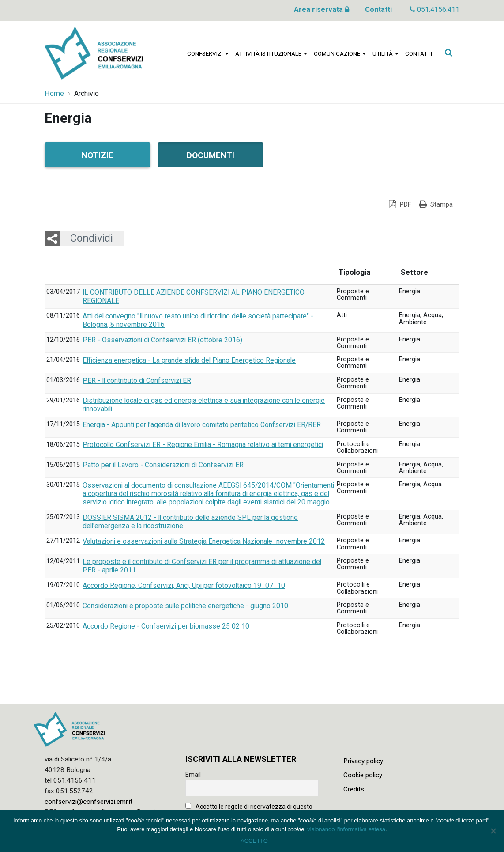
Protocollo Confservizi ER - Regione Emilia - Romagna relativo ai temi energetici (203, 445)
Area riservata (322, 9)
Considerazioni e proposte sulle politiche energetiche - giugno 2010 (185, 606)
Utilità (386, 53)
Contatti (378, 9)
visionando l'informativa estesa (346, 829)
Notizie (98, 154)
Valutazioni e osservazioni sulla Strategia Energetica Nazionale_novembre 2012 (204, 541)
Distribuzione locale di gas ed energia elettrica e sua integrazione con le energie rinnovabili (204, 405)
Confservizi (208, 53)
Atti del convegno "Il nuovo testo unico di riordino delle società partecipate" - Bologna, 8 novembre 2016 (198, 320)
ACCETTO (254, 841)
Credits (354, 789)
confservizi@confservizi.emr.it (88, 802)
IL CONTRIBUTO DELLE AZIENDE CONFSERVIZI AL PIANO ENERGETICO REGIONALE (194, 297)
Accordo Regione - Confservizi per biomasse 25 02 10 (166, 626)
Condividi (92, 238)
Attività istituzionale (271, 53)
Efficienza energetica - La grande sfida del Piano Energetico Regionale (189, 360)
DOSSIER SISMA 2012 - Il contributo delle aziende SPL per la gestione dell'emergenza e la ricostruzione (190, 522)
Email (193, 775)
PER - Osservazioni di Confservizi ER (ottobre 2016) (162, 340)
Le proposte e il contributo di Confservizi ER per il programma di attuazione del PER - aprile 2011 (202, 566)
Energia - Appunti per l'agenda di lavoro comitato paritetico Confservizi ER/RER (202, 425)
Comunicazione (340, 53)
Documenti (211, 154)
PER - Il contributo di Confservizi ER (137, 381)
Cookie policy (363, 775)
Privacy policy (363, 761)
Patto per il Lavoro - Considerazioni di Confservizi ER (163, 465)
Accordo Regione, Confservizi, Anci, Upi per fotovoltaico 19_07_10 (184, 586)
